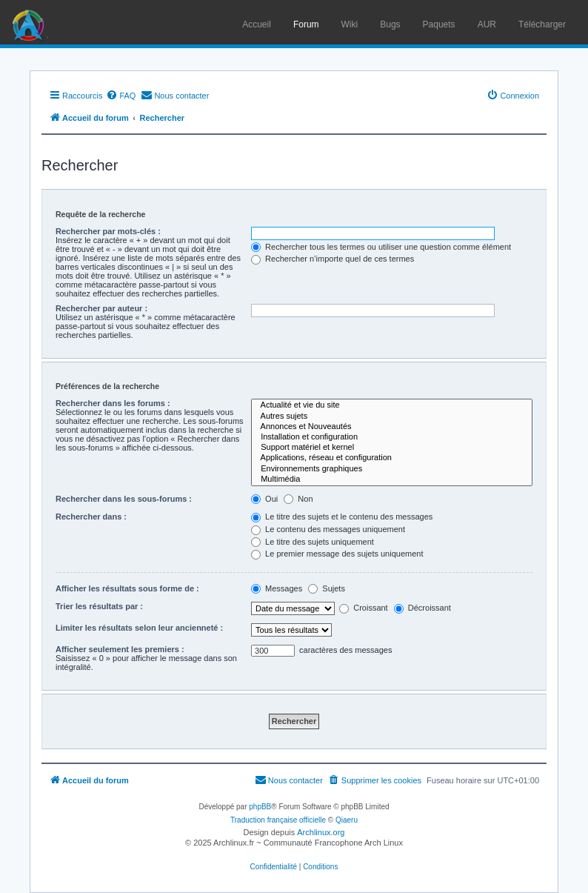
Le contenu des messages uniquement (328, 529)
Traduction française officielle (278, 820)
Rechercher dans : (91, 517)
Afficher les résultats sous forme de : (127, 588)
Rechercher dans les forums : (113, 403)
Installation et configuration (392, 437)
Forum (306, 24)
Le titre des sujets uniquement (313, 542)
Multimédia (392, 479)
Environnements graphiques (392, 469)
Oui (264, 499)
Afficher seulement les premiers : (120, 649)
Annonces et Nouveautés (392, 427)
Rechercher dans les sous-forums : (124, 499)
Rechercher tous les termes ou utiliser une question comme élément (381, 247)
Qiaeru (347, 820)
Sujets (327, 588)
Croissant (364, 608)
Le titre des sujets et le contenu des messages (342, 517)
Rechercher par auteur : (101, 308)
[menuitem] (121, 96)
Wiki (350, 24)
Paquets (439, 24)
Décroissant (422, 608)
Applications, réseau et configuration (392, 458)
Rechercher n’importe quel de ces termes (333, 259)
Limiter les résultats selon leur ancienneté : (139, 628)
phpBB (260, 807)
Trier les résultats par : (99, 606)
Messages (277, 588)
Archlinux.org (321, 832)
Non (298, 499)
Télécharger (542, 24)
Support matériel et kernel (392, 448)
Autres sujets (392, 416)
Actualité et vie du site (392, 405)
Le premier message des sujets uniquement (337, 554)
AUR (487, 24)
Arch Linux (30, 22)
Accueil (257, 24)
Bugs (390, 24)
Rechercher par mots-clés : (108, 231)
